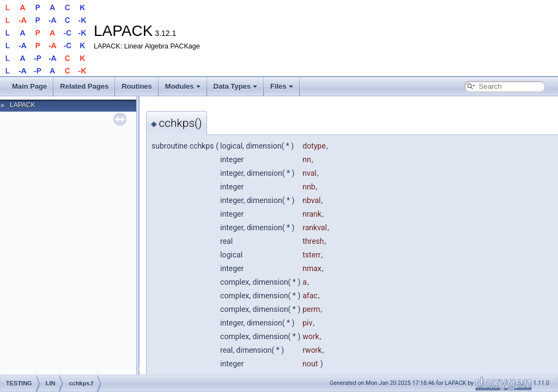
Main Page (29, 86)
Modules (183, 86)
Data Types (235, 86)
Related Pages (84, 86)
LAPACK (22, 105)
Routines (137, 86)
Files (282, 86)
